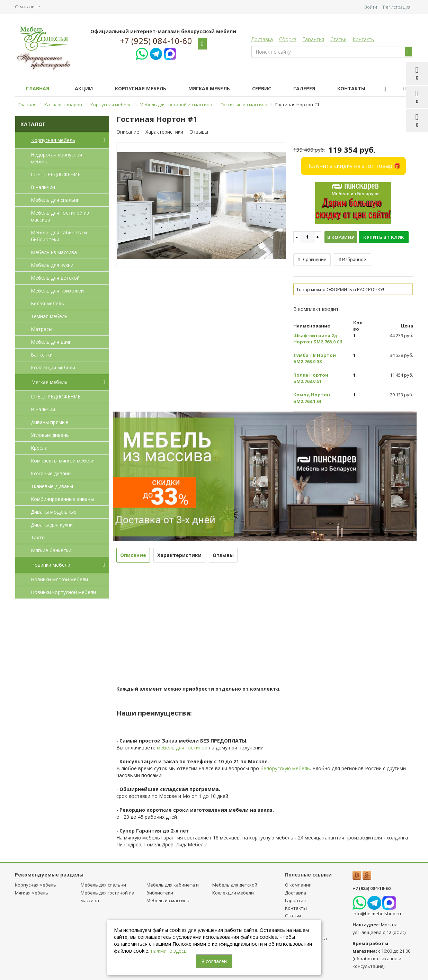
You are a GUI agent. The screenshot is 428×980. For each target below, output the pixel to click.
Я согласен (214, 961)
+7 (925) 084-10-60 (156, 41)
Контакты (364, 39)
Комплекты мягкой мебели (63, 461)
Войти (371, 7)
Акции (88, 88)
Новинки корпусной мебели (63, 592)
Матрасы (42, 329)
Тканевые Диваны (52, 486)
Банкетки (42, 355)
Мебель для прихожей (57, 291)
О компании (298, 885)
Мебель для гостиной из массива (60, 216)
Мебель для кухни (52, 265)
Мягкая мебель (219, 88)
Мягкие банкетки (51, 550)
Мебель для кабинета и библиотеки (59, 236)
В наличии (43, 187)
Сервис (274, 88)
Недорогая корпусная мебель (56, 158)
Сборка (288, 39)
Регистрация (397, 7)
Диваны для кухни (52, 525)
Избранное (353, 259)
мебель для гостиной (182, 748)
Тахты (38, 537)
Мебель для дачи (51, 342)
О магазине (28, 7)
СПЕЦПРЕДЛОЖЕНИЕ (56, 174)
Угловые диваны (50, 435)
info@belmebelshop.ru (377, 914)
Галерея (319, 88)
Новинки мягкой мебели (59, 579)
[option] (202, 205)
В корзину (341, 237)
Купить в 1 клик (384, 237)
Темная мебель (49, 316)
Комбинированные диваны (62, 499)
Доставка (262, 39)
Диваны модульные (54, 512)
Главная (41, 88)
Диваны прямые (50, 422)
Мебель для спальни (55, 200)
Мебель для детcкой (55, 278)
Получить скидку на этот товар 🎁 (353, 166)
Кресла (39, 448)
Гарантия (313, 39)
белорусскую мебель (285, 768)
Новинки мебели (69, 565)
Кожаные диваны (51, 473)
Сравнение (312, 259)
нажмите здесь (169, 951)
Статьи (338, 39)
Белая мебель (47, 303)
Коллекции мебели (53, 367)
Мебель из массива (54, 252)
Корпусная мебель (148, 88)
